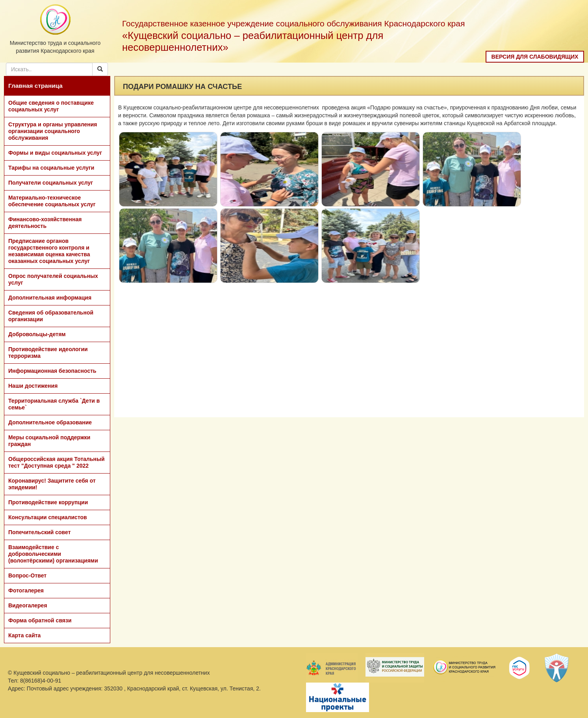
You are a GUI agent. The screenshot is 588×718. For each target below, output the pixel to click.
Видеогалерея (28, 605)
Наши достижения (33, 386)
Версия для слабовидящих (535, 57)
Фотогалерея (26, 590)
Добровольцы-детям (37, 334)
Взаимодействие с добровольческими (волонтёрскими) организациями (53, 554)
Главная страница (35, 86)
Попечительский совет (40, 532)
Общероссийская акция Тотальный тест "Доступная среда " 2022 (57, 462)
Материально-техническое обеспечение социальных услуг (52, 201)
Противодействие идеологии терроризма (48, 353)
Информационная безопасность (52, 371)
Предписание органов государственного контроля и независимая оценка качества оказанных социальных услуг (49, 251)
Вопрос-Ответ (27, 576)
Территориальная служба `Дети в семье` (54, 404)
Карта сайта (24, 635)
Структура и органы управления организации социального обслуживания (53, 131)
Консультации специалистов (48, 517)
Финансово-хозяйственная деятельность (45, 223)
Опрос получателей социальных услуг (53, 279)
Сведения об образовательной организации (51, 316)
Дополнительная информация (50, 298)
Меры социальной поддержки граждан (49, 441)
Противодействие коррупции (48, 502)
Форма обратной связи (40, 620)
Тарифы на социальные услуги (51, 168)
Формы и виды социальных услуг (55, 153)
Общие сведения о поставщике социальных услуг (51, 106)
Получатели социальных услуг (51, 183)
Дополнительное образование (50, 422)
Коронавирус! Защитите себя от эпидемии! (52, 484)
